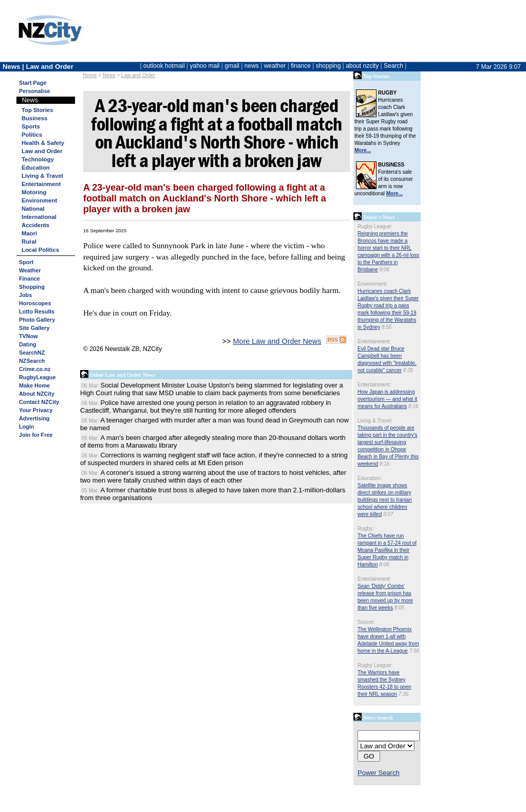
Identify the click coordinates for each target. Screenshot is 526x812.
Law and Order (138, 75)
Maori (29, 233)
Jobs (25, 295)
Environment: (373, 284)
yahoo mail (205, 66)
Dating (28, 344)
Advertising (34, 418)
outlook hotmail (164, 66)
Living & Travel (42, 176)
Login (26, 427)
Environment (39, 200)
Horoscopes (35, 303)
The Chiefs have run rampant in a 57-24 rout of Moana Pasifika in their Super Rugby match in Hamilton (387, 550)
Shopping (32, 287)
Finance (30, 279)
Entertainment (41, 184)
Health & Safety (43, 143)
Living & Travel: (375, 421)
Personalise (35, 91)
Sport (26, 262)
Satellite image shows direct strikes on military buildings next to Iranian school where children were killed (385, 500)
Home (90, 75)
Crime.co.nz (35, 369)
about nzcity (362, 66)
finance (301, 66)
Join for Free (36, 435)
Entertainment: (374, 342)
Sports (31, 126)
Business (34, 118)
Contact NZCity (39, 402)
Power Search (379, 773)
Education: (370, 478)
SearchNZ (32, 353)
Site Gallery (34, 328)
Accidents (35, 225)
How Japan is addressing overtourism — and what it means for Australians (387, 399)
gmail (232, 66)
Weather (30, 270)
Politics (32, 135)
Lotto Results (37, 311)
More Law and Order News (277, 341)
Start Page (33, 83)
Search (393, 66)
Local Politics (40, 250)
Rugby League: (375, 226)
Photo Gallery (37, 320)
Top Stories (37, 110)
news (252, 66)
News (109, 75)
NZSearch (32, 361)
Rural (29, 242)
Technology (38, 159)
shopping (328, 66)
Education (36, 168)
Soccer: (366, 622)
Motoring (34, 192)
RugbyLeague (37, 377)
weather (275, 66)
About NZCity (37, 394)
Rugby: (366, 529)
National (33, 209)
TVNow (29, 336)
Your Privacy (36, 410)
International (39, 217)
